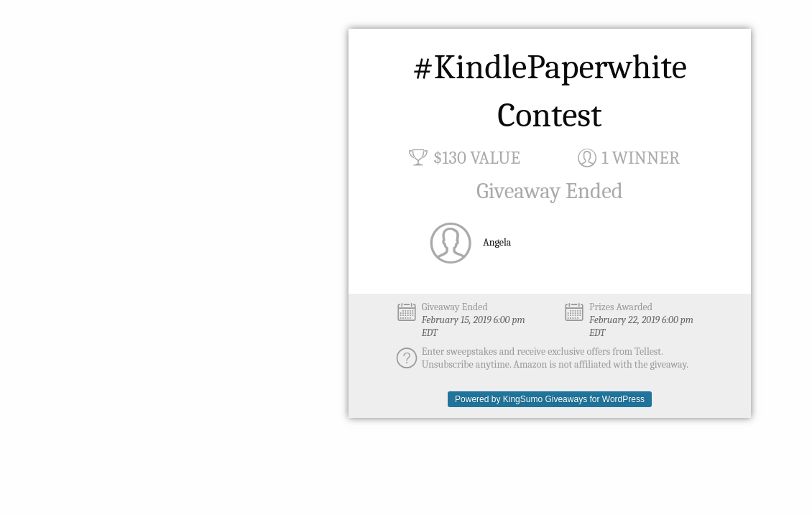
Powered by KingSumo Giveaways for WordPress (550, 399)
